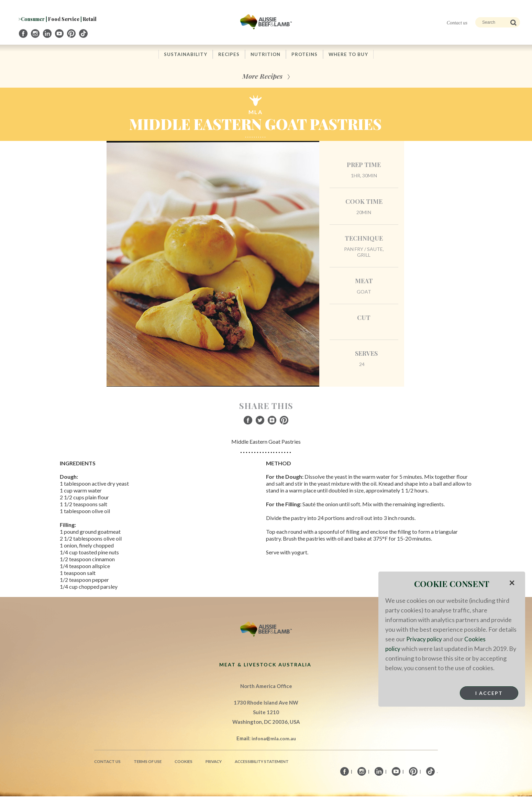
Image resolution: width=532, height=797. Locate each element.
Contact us (457, 23)
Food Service (64, 19)
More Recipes (262, 76)
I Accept (489, 693)
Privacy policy (425, 639)
